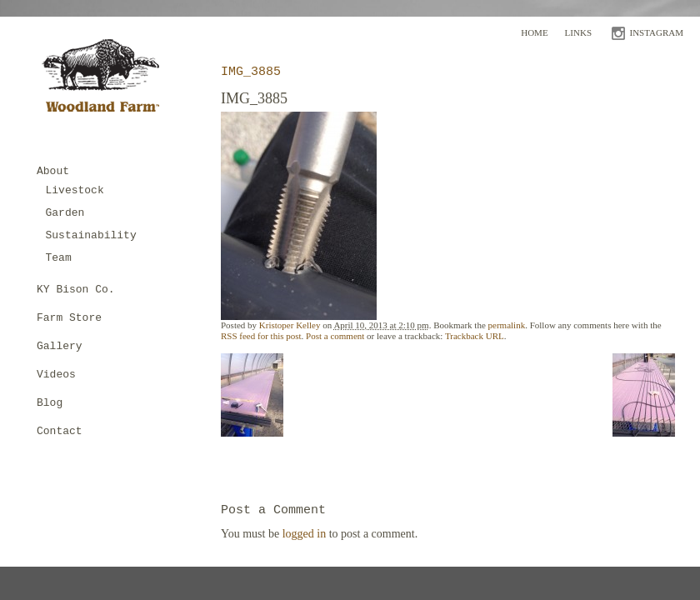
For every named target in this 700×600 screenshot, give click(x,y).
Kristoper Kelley (290, 325)
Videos (56, 375)
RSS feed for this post (261, 336)
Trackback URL (475, 336)
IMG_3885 (251, 72)
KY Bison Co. (76, 290)
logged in (305, 534)
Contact (60, 431)
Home (534, 32)
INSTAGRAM (656, 32)
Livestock (75, 190)
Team (59, 258)
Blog (50, 403)
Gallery (60, 346)
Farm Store (69, 318)
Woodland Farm (106, 80)
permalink (507, 325)
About (53, 171)
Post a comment (335, 336)
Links (578, 32)
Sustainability (91, 235)
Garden (65, 213)
